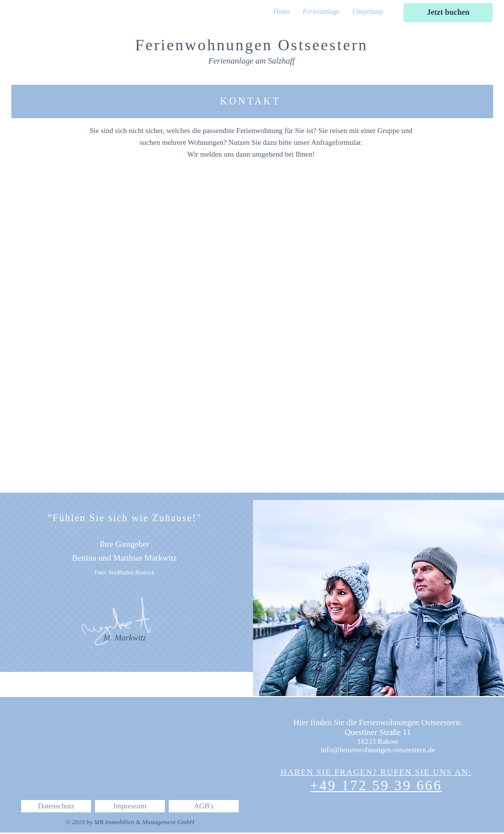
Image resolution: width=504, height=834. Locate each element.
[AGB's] (204, 806)
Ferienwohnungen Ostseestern (252, 45)
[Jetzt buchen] (448, 13)
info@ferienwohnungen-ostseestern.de (378, 750)
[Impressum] (130, 806)
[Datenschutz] (56, 806)
